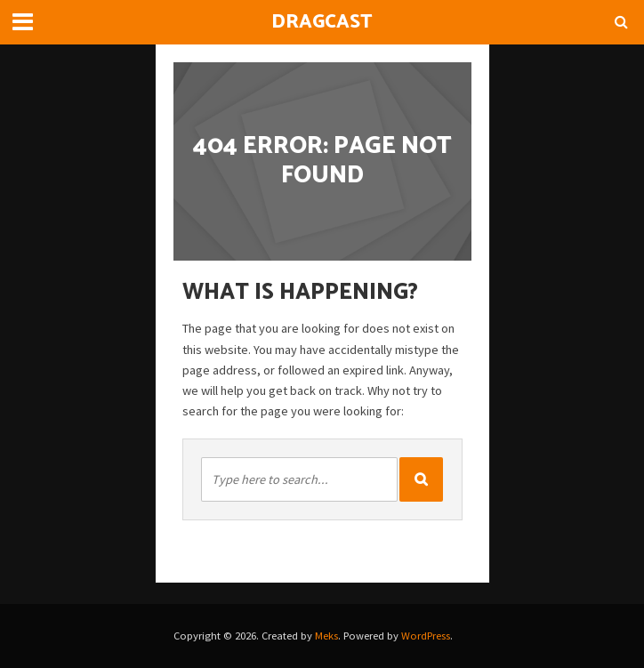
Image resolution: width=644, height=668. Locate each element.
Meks (326, 636)
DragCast (322, 22)
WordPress (426, 636)
